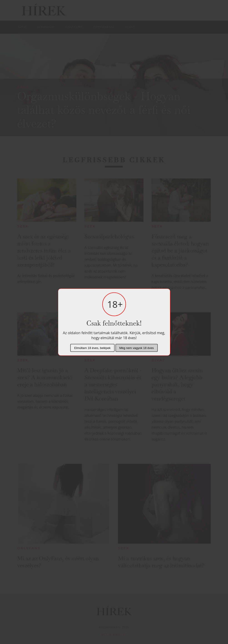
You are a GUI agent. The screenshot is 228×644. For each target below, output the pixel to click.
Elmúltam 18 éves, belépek (92, 348)
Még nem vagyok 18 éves (137, 348)
